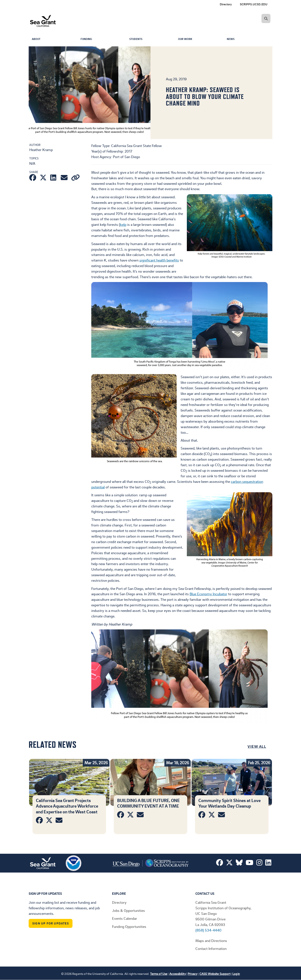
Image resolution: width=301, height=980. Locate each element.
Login (236, 974)
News (231, 39)
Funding (87, 39)
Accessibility (178, 974)
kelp (123, 224)
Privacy (193, 974)
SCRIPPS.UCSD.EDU (254, 4)
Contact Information (211, 948)
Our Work (186, 39)
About (37, 39)
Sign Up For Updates (51, 923)
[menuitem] (255, 4)
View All (257, 746)
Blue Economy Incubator (208, 594)
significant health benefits (159, 260)
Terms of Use (159, 974)
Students (137, 39)
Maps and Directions (211, 940)
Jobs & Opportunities (128, 910)
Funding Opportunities (129, 926)
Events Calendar (125, 918)
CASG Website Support (215, 974)
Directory (226, 4)
